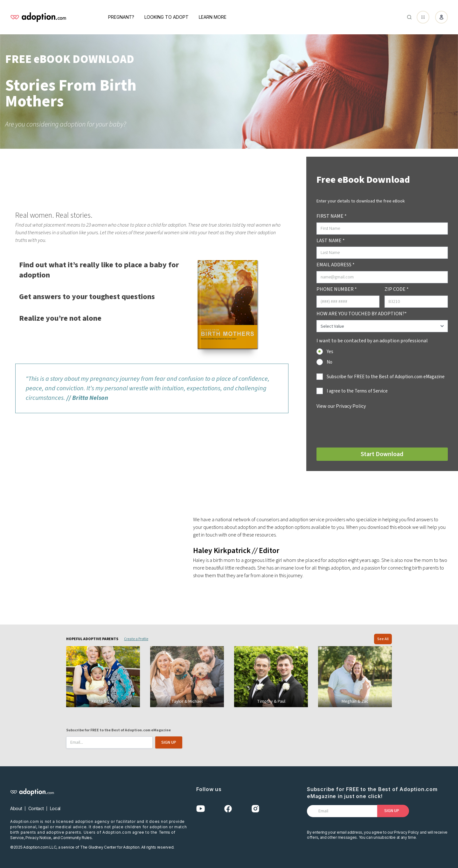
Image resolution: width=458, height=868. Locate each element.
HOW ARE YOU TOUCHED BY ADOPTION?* (362, 314)
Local (55, 808)
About (16, 808)
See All (383, 639)
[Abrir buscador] (409, 17)
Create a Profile (136, 639)
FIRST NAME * (332, 216)
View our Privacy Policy (341, 406)
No (330, 362)
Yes (330, 352)
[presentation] (365, 427)
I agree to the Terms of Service (357, 391)
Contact (36, 808)
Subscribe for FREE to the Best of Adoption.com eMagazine (386, 377)
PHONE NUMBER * (337, 289)
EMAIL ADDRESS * (336, 265)
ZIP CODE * (397, 289)
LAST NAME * (331, 241)
